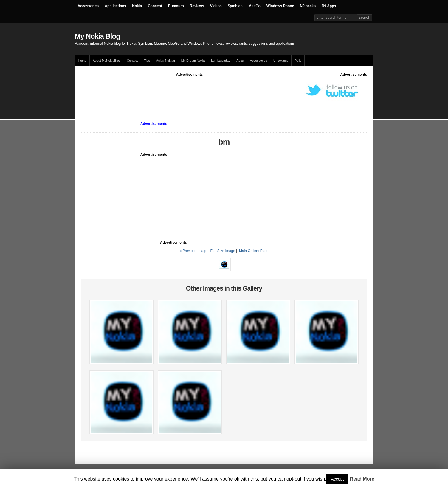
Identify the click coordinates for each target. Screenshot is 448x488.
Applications (115, 6)
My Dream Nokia (193, 61)
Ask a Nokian (166, 61)
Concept (155, 6)
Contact (132, 61)
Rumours (176, 6)
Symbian (235, 6)
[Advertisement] (190, 91)
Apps (240, 61)
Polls (298, 61)
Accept (338, 479)
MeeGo (255, 6)
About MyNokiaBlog (107, 61)
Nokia (137, 6)
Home (82, 61)
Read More (362, 479)
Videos (216, 6)
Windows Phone (280, 6)
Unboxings (281, 61)
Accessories (88, 6)
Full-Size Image (223, 251)
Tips (147, 61)
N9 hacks (308, 6)
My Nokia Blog (97, 36)
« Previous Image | (195, 251)
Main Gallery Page (254, 251)
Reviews (197, 6)
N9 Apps (329, 6)
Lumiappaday (221, 61)
